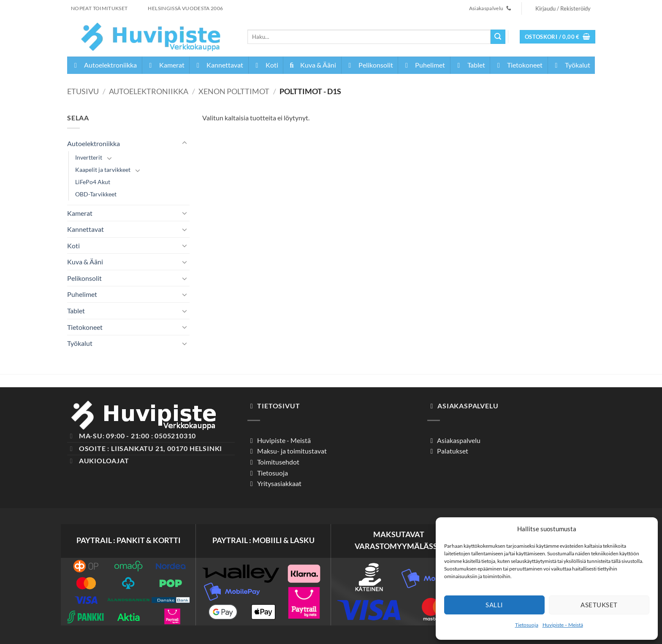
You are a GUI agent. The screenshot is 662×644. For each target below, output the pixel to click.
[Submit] (498, 37)
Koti (266, 65)
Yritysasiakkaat (279, 483)
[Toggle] (184, 143)
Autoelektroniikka (104, 65)
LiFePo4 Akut (93, 182)
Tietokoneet (518, 65)
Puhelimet (424, 65)
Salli (494, 605)
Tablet (470, 65)
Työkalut (571, 65)
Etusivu (83, 91)
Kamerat (165, 65)
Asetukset (599, 605)
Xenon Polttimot (234, 91)
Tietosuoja (527, 625)
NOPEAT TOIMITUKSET (99, 8)
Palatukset (452, 451)
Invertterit (89, 157)
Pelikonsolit (369, 65)
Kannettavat (218, 65)
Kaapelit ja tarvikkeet (103, 170)
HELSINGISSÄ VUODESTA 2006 (185, 8)
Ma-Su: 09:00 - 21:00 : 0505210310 (137, 436)
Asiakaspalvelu (458, 440)
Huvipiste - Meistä (283, 440)
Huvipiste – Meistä (563, 625)
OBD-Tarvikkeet (96, 194)
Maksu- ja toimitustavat (291, 451)
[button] (558, 37)
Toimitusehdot (278, 462)
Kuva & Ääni (312, 65)
